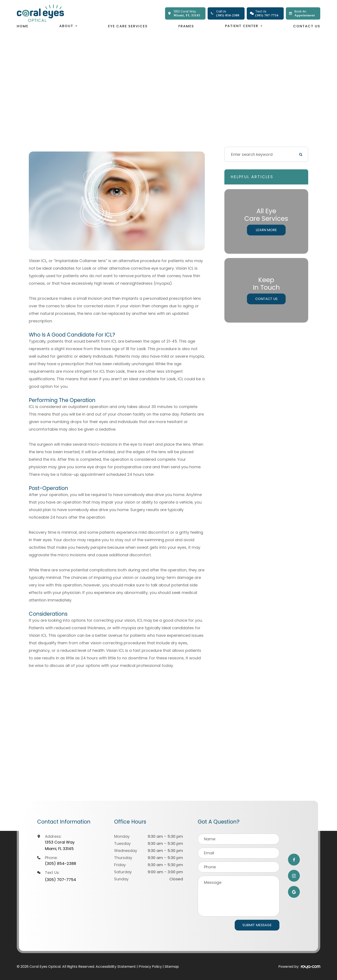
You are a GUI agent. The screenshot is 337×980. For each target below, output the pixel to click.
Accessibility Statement (116, 967)
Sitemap (172, 967)
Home (23, 26)
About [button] (68, 26)
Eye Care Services (128, 26)
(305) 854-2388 (61, 863)
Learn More (266, 230)
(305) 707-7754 (61, 880)
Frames (186, 26)
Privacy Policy (150, 967)
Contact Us (307, 26)
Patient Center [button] (244, 26)
